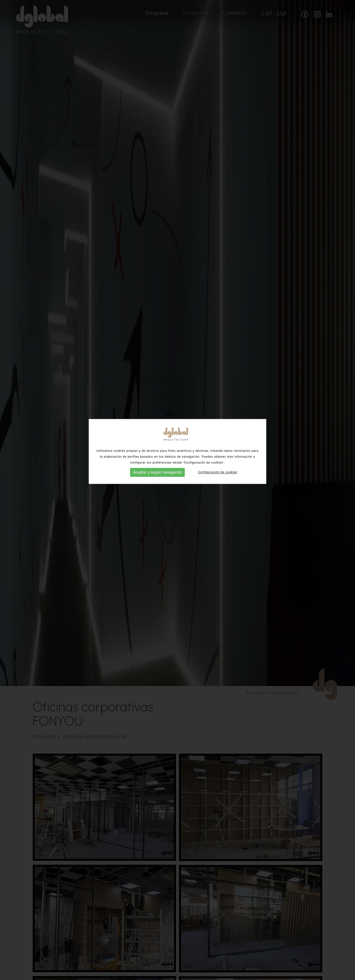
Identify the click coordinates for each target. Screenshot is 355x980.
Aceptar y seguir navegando (157, 462)
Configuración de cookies (218, 462)
